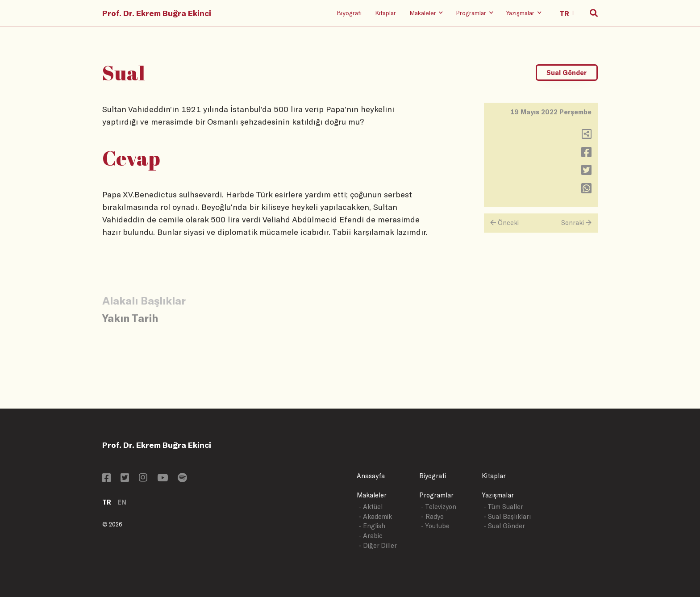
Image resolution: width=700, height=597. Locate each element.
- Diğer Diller (378, 545)
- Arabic (371, 536)
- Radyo (432, 516)
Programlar (436, 495)
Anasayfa (371, 476)
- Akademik (375, 516)
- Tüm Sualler (503, 507)
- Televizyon (439, 507)
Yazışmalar (498, 495)
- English (372, 526)
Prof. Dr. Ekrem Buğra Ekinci (157, 13)
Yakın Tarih (130, 318)
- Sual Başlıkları (507, 516)
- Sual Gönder (504, 526)
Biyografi (349, 13)
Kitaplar (385, 13)
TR (107, 502)
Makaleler (372, 495)
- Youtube (435, 526)
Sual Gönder (567, 73)
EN (122, 502)
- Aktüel (371, 507)
